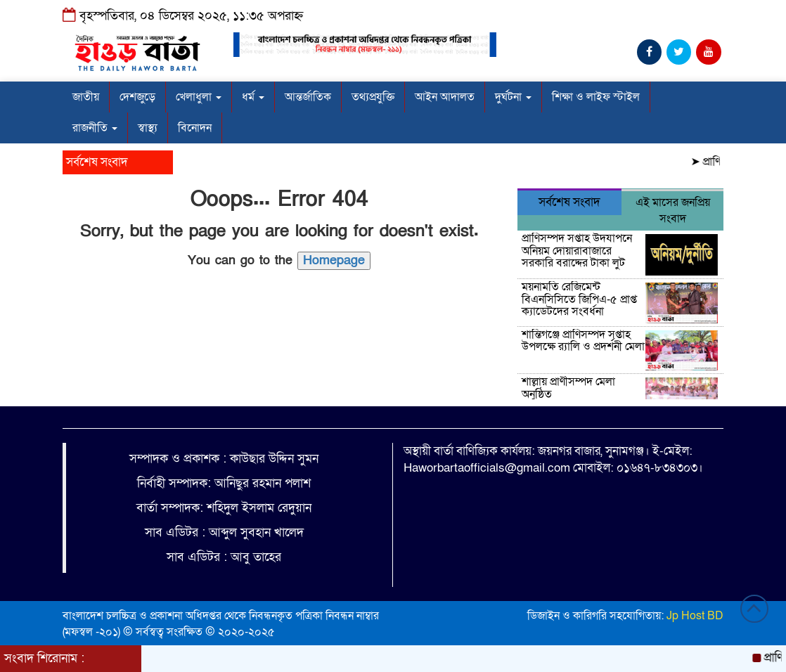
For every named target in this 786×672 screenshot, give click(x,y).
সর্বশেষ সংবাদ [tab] (569, 202)
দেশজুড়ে (137, 97)
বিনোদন (195, 128)
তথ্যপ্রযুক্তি (373, 97)
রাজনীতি (95, 128)
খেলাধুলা (199, 97)
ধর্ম (253, 97)
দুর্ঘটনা (513, 97)
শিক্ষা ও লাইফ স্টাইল (596, 97)
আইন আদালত (445, 97)
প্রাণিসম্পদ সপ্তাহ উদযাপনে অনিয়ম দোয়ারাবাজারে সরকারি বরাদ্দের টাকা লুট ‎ (577, 251)
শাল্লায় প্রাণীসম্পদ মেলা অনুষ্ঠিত (568, 388)
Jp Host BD (695, 616)
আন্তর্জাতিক (308, 97)
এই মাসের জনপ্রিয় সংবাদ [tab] (673, 211)
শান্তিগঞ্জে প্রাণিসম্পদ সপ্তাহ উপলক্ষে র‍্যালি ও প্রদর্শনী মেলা (583, 341)
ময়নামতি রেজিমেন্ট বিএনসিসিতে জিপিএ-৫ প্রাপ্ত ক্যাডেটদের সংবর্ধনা (579, 299)
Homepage (334, 260)
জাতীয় (86, 97)
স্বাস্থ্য (148, 128)
